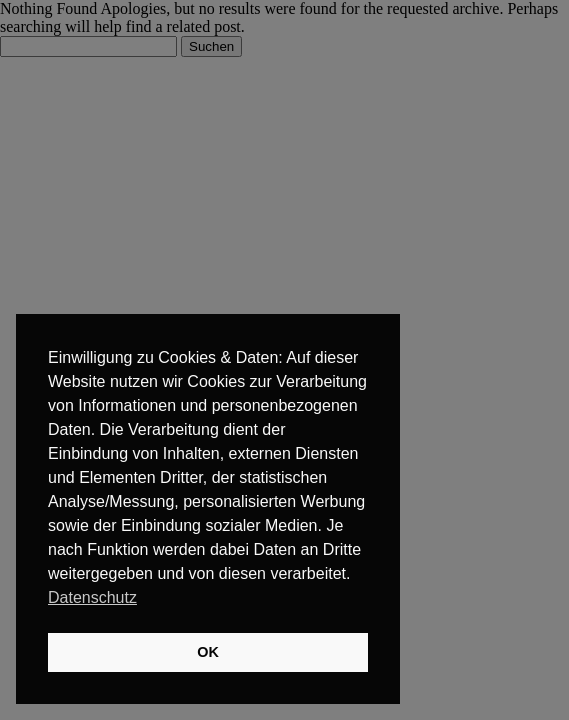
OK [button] (208, 652)
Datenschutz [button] (92, 597)
